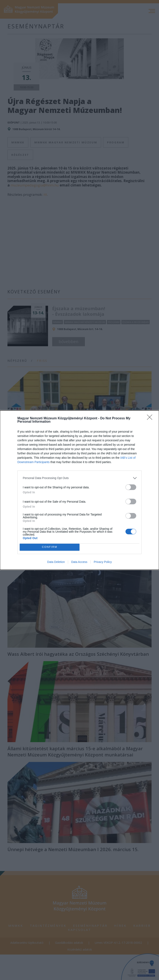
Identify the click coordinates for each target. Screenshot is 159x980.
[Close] (151, 419)
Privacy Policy (103, 562)
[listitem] (79, 478)
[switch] (131, 487)
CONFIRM (50, 547)
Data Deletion (56, 562)
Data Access (79, 562)
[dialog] (79, 490)
